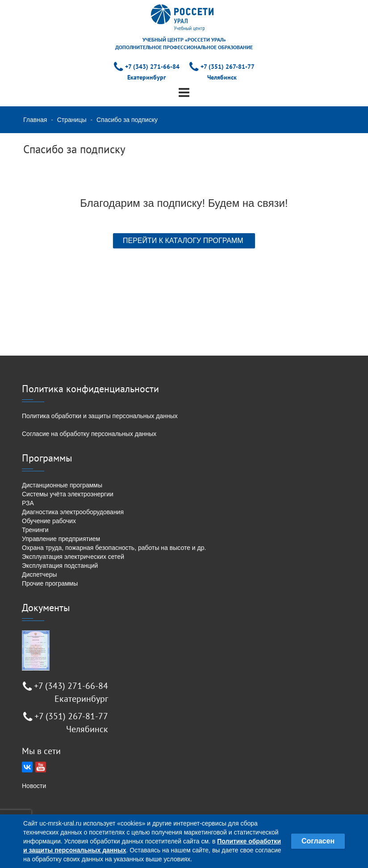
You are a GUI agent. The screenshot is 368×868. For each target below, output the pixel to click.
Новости (34, 786)
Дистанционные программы (62, 485)
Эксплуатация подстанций (60, 566)
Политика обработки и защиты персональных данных (100, 416)
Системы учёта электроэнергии (68, 494)
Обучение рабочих (49, 521)
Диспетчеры (40, 574)
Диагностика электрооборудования (73, 512)
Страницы (72, 120)
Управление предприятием (61, 539)
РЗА (28, 503)
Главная (35, 120)
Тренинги (35, 530)
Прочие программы (50, 583)
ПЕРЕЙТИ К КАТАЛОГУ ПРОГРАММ (184, 241)
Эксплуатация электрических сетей (73, 557)
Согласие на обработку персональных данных (89, 434)
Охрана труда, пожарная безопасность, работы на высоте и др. (114, 548)
